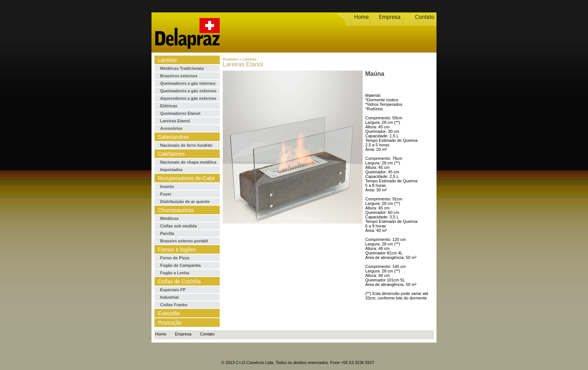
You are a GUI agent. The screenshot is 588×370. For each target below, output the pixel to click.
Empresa (183, 334)
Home (161, 334)
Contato (208, 334)
